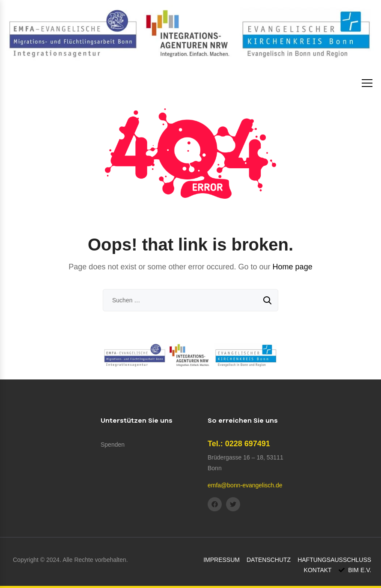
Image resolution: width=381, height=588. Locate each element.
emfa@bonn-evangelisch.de (245, 485)
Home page (293, 267)
